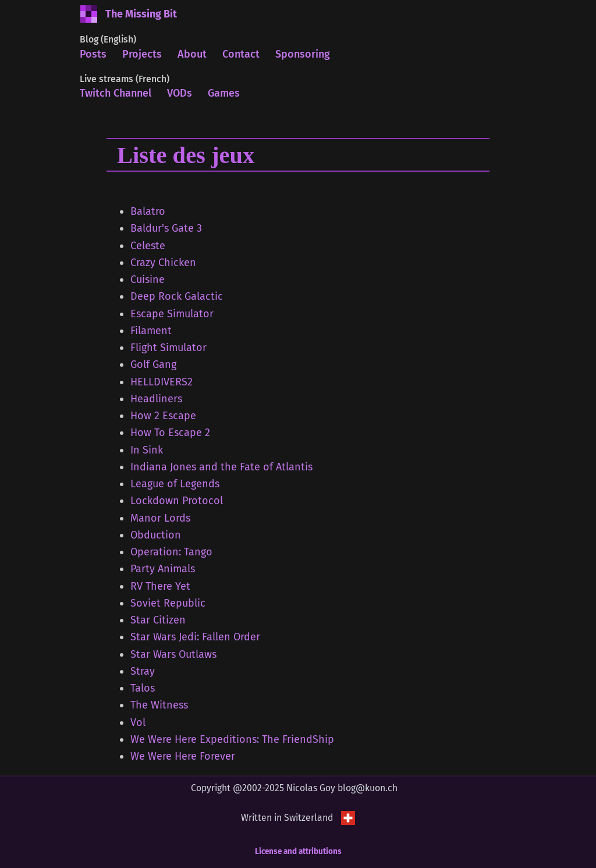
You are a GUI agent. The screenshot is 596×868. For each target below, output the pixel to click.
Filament (151, 331)
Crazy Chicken (163, 263)
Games (224, 93)
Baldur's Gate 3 (166, 228)
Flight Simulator (168, 348)
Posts (93, 54)
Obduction (156, 535)
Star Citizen (158, 620)
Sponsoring (303, 54)
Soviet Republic (168, 603)
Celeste (148, 246)
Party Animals (163, 569)
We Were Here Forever (183, 756)
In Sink (147, 450)
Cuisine (148, 279)
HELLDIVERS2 (162, 382)
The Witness (159, 705)
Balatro (148, 211)
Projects (142, 54)
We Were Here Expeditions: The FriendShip (232, 739)
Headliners (156, 399)
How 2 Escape (163, 416)
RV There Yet (160, 586)
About (192, 54)
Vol (138, 722)
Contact (241, 54)
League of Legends (175, 484)
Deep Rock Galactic (177, 296)
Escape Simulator (172, 314)
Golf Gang (153, 364)
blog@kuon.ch (368, 788)
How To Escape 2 (170, 433)
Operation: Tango (171, 552)
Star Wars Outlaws (173, 654)
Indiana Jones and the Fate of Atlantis (221, 467)
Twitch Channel (116, 93)
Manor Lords (160, 518)
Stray (143, 671)
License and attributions (298, 851)
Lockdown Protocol (177, 501)
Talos (143, 688)
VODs (180, 93)
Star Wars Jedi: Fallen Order (195, 637)
